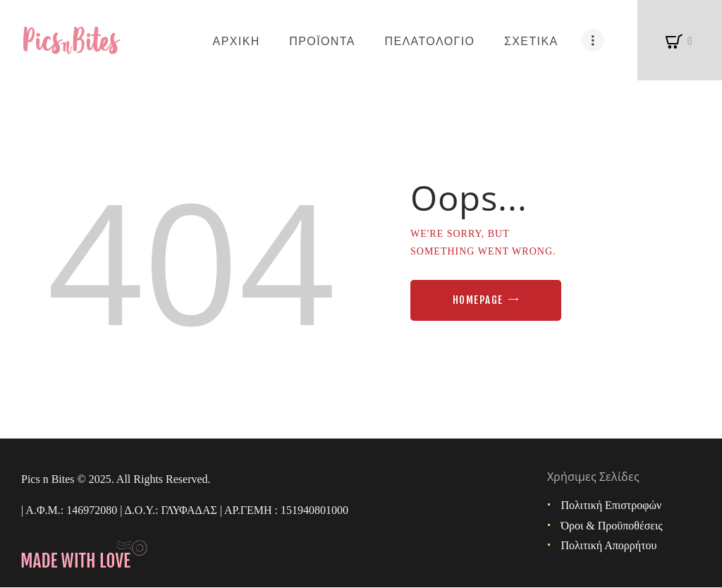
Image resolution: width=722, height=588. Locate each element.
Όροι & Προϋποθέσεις (612, 526)
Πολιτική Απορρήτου (609, 545)
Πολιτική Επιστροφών (612, 505)
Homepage (478, 300)
